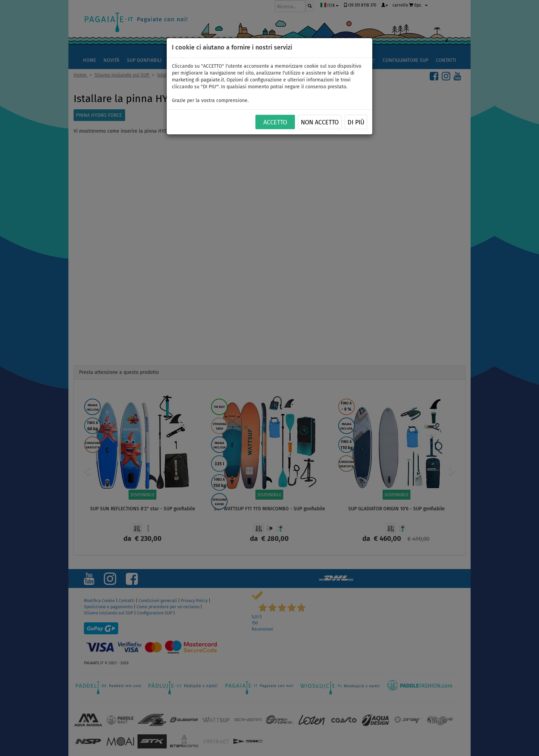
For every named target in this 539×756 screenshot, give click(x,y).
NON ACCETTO (320, 122)
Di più (356, 122)
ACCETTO (275, 122)
